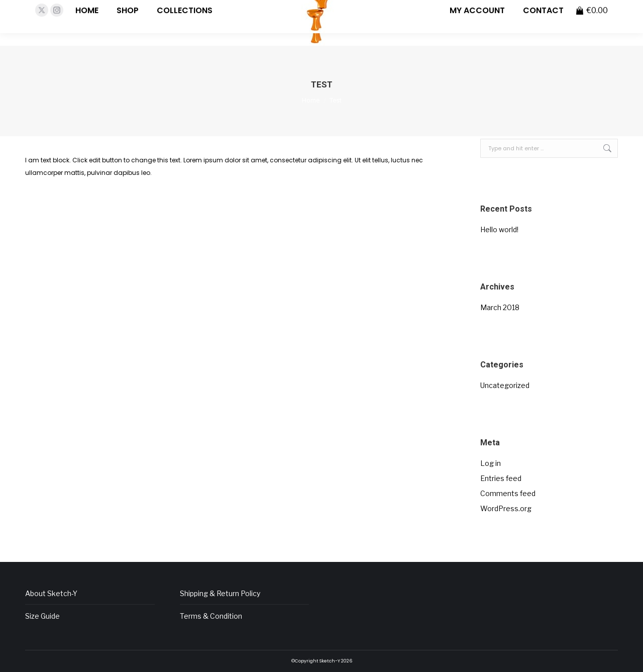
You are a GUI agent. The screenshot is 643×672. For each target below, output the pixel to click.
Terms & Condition (211, 616)
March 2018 (500, 307)
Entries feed (501, 478)
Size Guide (42, 616)
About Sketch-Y (51, 593)
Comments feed (508, 493)
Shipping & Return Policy (220, 593)
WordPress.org (506, 508)
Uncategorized (505, 385)
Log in (491, 463)
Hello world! (499, 229)
